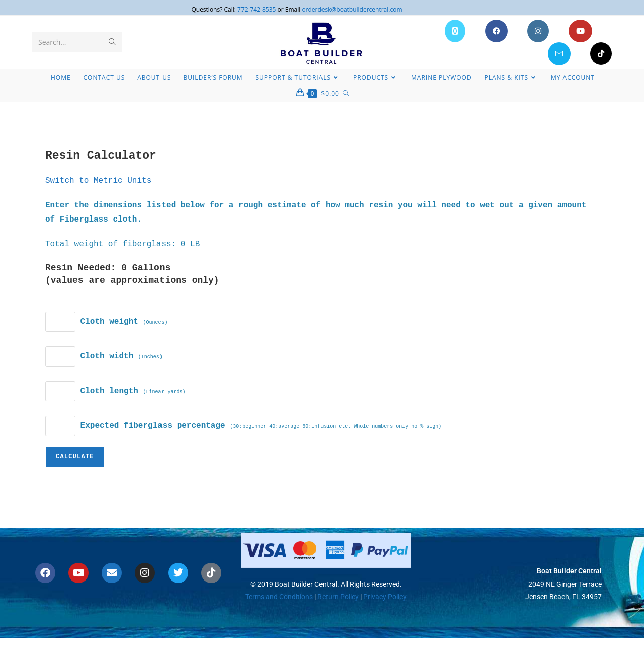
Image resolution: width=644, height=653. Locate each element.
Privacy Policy (385, 597)
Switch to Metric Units (98, 181)
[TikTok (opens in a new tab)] (601, 54)
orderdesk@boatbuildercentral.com (352, 9)
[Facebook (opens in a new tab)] (496, 31)
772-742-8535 (257, 9)
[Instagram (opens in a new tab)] (538, 31)
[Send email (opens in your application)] (559, 54)
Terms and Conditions (279, 597)
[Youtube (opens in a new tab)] (580, 31)
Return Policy (337, 597)
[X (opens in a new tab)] (455, 31)
